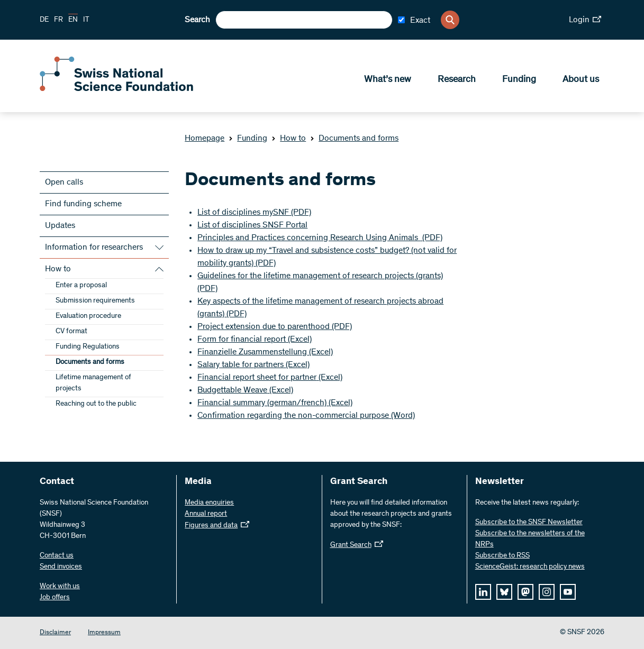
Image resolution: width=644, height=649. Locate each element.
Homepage (205, 139)
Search (197, 20)
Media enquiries (209, 503)
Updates (60, 226)
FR (58, 20)
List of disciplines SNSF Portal (252, 225)
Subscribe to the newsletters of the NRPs (530, 539)
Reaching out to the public (96, 404)
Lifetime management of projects (93, 383)
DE (44, 20)
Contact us (57, 556)
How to (289, 139)
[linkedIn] (483, 592)
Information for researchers (94, 248)
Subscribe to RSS (502, 556)
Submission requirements (95, 301)
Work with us (60, 587)
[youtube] (568, 592)
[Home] (116, 89)
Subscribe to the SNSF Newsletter (529, 523)
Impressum (104, 633)
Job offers (55, 598)
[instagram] (547, 592)
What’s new (388, 80)
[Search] (450, 20)
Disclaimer (55, 633)
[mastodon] (525, 592)
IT (86, 20)
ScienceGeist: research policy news (530, 567)
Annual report (206, 514)
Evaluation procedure (88, 316)
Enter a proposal (81, 286)
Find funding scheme (83, 204)
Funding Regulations (88, 347)
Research (457, 80)
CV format (71, 332)
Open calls (64, 182)
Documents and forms (354, 139)
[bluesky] (504, 592)
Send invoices (61, 567)
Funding (519, 80)
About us (581, 80)
